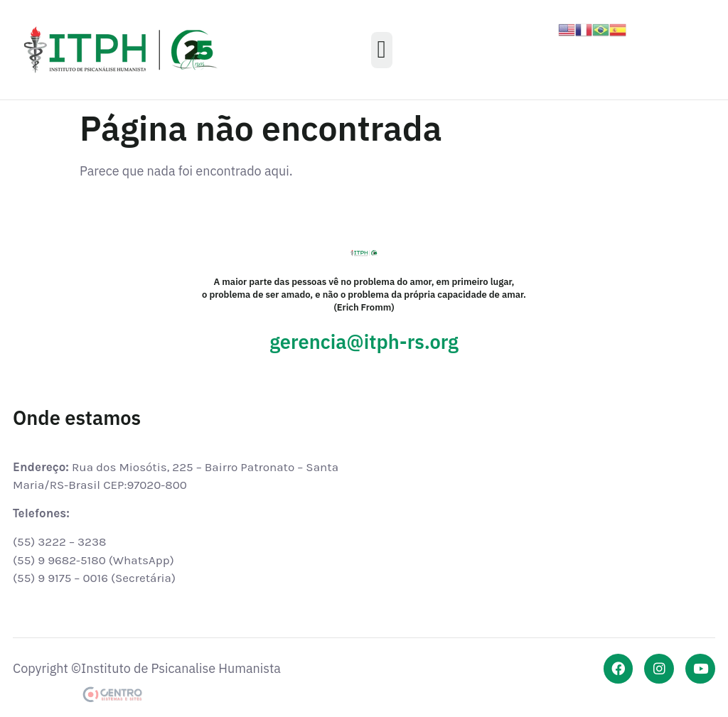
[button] (381, 50)
